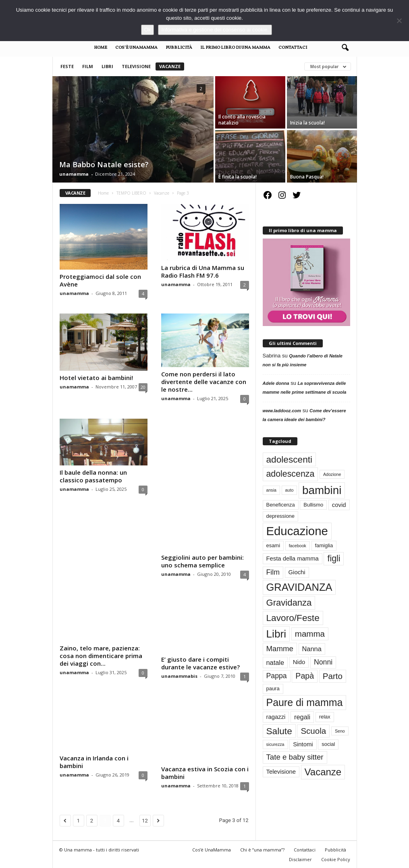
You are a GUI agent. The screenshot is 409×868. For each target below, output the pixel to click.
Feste (67, 66)
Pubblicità (179, 48)
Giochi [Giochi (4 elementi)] (297, 572)
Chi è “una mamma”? (262, 849)
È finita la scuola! (238, 177)
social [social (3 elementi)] (328, 744)
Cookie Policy (336, 859)
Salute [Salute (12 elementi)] (279, 731)
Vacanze (170, 66)
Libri (107, 66)
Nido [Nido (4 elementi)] (299, 662)
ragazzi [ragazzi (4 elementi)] (276, 717)
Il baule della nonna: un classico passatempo (93, 476)
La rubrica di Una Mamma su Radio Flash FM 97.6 (203, 271)
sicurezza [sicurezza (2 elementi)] (275, 744)
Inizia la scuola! (307, 123)
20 (143, 387)
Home (101, 48)
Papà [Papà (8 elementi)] (305, 676)
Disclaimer (300, 859)
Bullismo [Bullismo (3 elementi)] (313, 505)
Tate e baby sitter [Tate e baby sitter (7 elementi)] (295, 757)
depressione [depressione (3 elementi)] (281, 516)
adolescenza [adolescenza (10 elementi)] (291, 474)
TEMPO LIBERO (131, 193)
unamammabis (179, 676)
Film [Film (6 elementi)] (273, 572)
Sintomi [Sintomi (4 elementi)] (303, 744)
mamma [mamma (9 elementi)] (310, 634)
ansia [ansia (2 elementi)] (271, 490)
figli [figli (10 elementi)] (334, 559)
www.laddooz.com (282, 411)
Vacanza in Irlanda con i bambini (94, 761)
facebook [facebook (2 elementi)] (298, 546)
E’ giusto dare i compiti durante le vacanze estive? (200, 663)
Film (88, 66)
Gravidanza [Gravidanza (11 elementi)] (289, 603)
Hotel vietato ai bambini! (96, 378)
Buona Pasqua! (307, 177)
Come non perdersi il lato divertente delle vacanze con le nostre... (204, 382)
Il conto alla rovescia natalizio (242, 120)
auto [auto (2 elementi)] (290, 490)
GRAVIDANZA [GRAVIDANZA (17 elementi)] (299, 587)
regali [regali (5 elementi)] (302, 717)
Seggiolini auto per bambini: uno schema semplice (202, 561)
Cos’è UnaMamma (136, 48)
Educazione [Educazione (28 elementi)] (297, 531)
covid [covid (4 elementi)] (339, 505)
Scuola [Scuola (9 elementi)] (313, 731)
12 (145, 820)
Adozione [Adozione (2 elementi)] (332, 474)
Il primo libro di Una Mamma (235, 48)
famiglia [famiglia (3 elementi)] (324, 545)
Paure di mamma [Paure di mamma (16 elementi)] (305, 702)
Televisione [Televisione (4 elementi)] (281, 772)
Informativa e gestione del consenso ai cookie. (215, 30)
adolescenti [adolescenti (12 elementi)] (290, 459)
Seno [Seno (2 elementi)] (340, 731)
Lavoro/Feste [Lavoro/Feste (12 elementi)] (293, 618)
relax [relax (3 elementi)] (325, 717)
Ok (148, 30)
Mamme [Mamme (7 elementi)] (280, 649)
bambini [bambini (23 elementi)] (322, 490)
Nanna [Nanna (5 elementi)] (312, 649)
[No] (399, 21)
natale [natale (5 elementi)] (275, 662)
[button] (345, 48)
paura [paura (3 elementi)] (273, 688)
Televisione (136, 66)
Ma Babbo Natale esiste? (104, 164)
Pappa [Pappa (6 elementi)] (277, 676)
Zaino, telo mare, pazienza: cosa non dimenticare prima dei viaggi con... (101, 655)
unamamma (74, 174)
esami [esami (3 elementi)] (273, 545)
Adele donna (276, 383)
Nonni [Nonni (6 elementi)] (323, 662)
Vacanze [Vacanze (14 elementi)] (323, 772)
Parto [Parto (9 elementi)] (333, 676)
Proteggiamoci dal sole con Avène (100, 280)
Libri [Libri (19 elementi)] (276, 634)
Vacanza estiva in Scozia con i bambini (205, 772)
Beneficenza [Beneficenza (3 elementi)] (281, 505)
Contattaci (293, 48)
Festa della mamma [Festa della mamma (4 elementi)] (293, 559)
